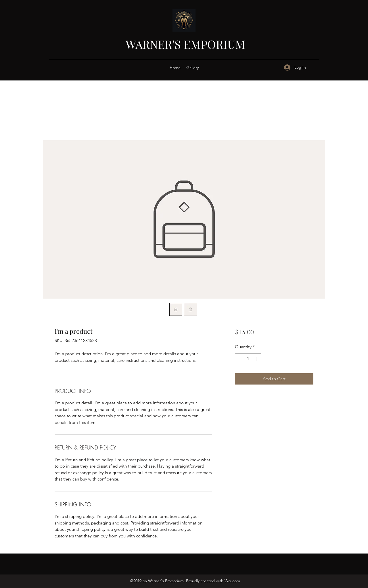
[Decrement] (240, 359)
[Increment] (257, 359)
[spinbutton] (248, 359)
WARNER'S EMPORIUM (185, 44)
